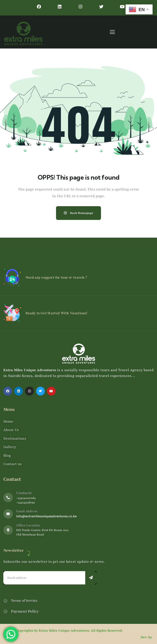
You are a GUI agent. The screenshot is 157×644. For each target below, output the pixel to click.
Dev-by (147, 637)
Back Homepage (78, 213)
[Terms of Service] (5, 601)
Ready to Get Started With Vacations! (56, 313)
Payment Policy (25, 611)
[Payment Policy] (5, 611)
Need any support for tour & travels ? (56, 277)
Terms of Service (24, 601)
